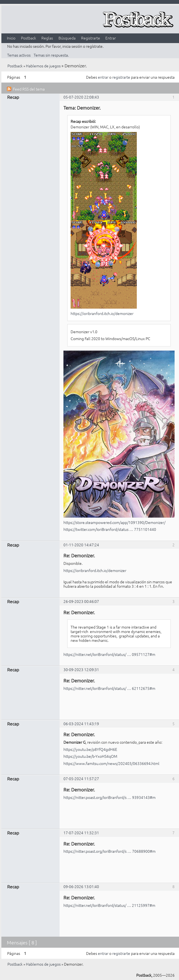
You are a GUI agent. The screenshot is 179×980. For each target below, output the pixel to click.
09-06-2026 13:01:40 (81, 886)
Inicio (11, 38)
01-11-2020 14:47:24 (81, 545)
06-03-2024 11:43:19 (81, 724)
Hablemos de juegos (43, 66)
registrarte (121, 77)
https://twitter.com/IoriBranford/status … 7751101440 (110, 529)
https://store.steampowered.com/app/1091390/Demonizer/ (114, 522)
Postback (29, 38)
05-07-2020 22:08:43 (81, 97)
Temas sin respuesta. (51, 55)
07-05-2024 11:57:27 (81, 778)
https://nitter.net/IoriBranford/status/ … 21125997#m (109, 905)
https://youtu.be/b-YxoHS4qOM (90, 756)
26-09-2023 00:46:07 (81, 601)
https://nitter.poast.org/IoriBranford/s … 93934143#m (109, 797)
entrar (103, 77)
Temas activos (19, 55)
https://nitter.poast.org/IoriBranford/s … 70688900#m (109, 851)
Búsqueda (67, 38)
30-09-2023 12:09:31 (81, 669)
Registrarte (91, 38)
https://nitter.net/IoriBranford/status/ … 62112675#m (109, 688)
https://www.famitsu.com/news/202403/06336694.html (111, 763)
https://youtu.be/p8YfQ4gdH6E (90, 749)
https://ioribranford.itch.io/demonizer (102, 313)
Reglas (47, 38)
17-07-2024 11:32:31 (81, 833)
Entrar (111, 38)
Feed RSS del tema (29, 89)
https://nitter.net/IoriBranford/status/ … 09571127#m (109, 654)
